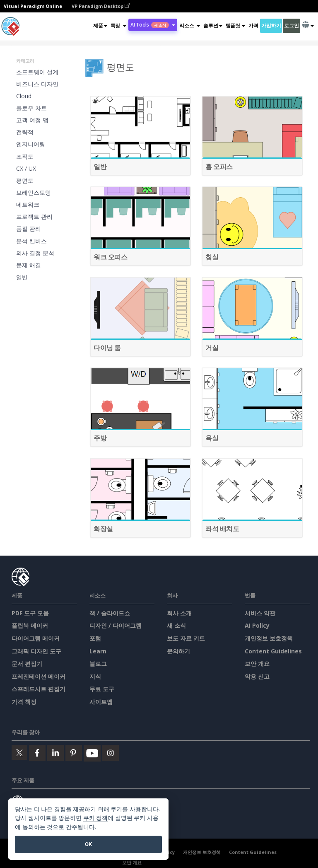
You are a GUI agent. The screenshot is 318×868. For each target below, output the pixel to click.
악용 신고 (257, 676)
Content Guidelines (273, 651)
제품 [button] (100, 25)
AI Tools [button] (153, 25)
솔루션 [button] (213, 25)
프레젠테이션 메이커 (39, 676)
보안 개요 (257, 664)
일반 (22, 277)
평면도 (25, 180)
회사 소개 (179, 613)
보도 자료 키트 (186, 638)
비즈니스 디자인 (37, 84)
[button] (118, 26)
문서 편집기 (27, 664)
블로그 (98, 664)
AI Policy (257, 625)
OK (88, 844)
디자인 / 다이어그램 (116, 625)
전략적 (25, 132)
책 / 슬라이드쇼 (110, 613)
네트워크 (28, 204)
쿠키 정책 (96, 818)
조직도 (25, 156)
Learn (98, 651)
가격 (253, 25)
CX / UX (26, 168)
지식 (95, 676)
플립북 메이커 (30, 625)
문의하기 (178, 651)
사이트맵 (101, 702)
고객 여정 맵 (32, 120)
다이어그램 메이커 (36, 638)
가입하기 (271, 25)
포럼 (95, 638)
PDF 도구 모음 (30, 613)
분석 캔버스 (31, 241)
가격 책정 (24, 702)
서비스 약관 (260, 613)
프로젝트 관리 (34, 216)
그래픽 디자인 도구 (36, 651)
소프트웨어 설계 (37, 72)
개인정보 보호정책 (269, 638)
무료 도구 (102, 689)
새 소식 (176, 625)
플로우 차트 (31, 108)
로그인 (291, 25)
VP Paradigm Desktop (101, 6)
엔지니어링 (31, 144)
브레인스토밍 (34, 192)
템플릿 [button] (235, 25)
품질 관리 (29, 228)
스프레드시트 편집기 (39, 689)
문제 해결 (29, 265)
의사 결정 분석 (35, 253)
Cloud (24, 96)
